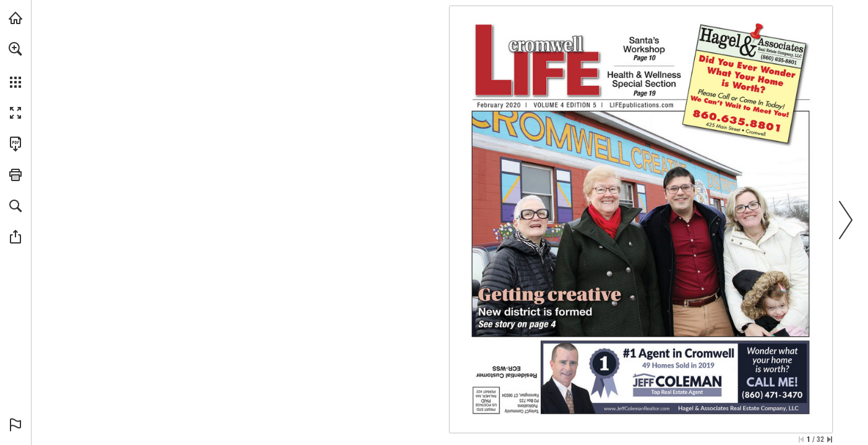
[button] (15, 49)
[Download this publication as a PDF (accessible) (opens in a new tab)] (15, 144)
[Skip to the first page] (801, 439)
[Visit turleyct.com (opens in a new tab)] (15, 18)
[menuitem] (15, 65)
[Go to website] (659, 105)
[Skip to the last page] (830, 439)
